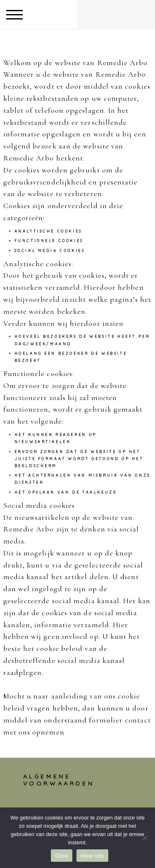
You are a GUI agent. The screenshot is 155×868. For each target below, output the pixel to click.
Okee (62, 856)
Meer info (92, 856)
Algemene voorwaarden (59, 780)
